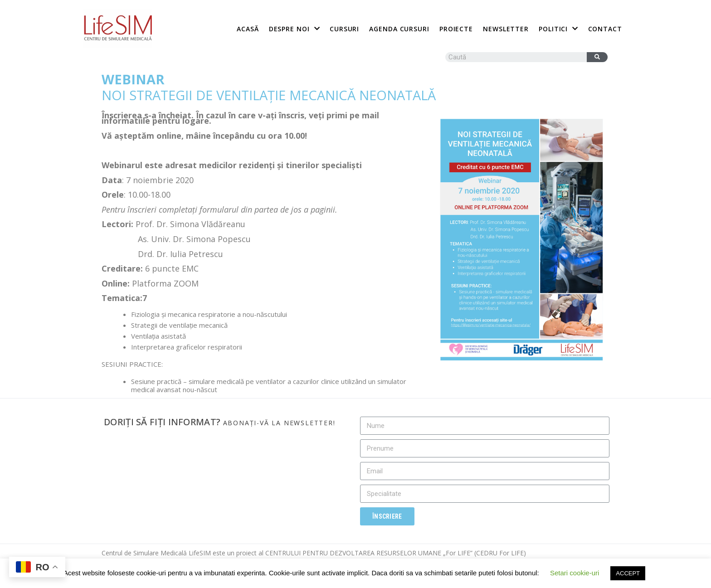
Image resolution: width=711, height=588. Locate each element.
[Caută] (597, 57)
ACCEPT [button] (628, 573)
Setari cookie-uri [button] (575, 573)
